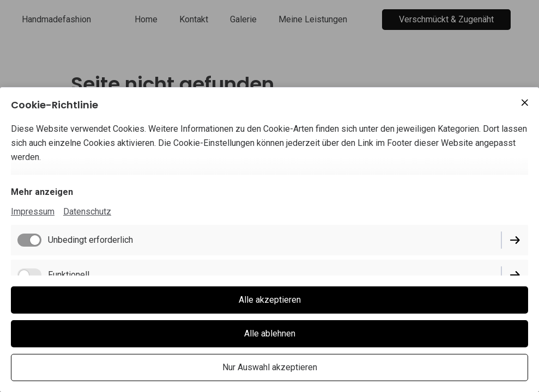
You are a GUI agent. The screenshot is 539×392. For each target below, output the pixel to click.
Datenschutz (87, 212)
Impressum (33, 212)
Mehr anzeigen (42, 192)
